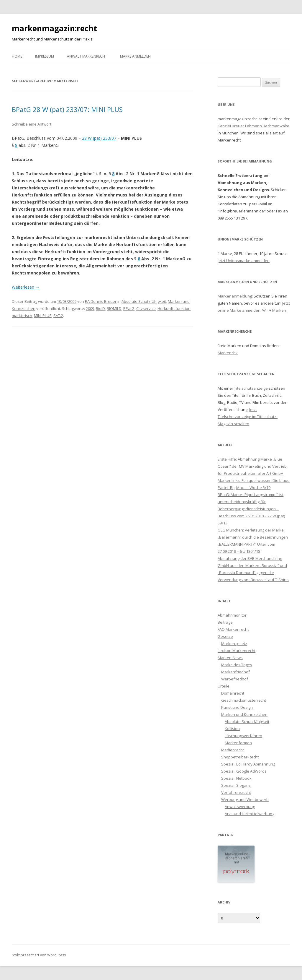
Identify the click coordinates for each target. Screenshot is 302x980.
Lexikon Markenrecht (237, 651)
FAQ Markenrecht (233, 629)
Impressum (45, 56)
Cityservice (146, 308)
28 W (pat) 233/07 (99, 138)
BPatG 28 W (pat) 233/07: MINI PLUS (67, 109)
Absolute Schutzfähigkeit (144, 301)
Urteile (224, 686)
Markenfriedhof (235, 672)
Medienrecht (233, 750)
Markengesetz (234, 643)
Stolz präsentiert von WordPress (39, 955)
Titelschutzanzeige (251, 388)
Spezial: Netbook (236, 778)
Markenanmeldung (235, 296)
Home (17, 56)
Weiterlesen (26, 287)
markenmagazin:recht (54, 28)
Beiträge (225, 622)
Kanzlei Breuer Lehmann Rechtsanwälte (253, 126)
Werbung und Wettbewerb (245, 799)
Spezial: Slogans (236, 785)
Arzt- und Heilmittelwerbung (250, 814)
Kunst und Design (237, 707)
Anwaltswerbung (240, 807)
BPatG (129, 308)
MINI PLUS (43, 316)
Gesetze (225, 636)
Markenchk (228, 353)
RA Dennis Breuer (101, 301)
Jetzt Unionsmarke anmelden (244, 261)
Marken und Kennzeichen (244, 714)
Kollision (232, 729)
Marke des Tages (237, 665)
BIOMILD (114, 308)
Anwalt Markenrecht (87, 56)
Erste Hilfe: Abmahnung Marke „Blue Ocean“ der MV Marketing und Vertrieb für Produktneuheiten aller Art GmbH (252, 466)
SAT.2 (58, 316)
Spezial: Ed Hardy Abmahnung (248, 764)
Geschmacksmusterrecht (244, 700)
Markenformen (238, 743)
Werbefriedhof (235, 679)
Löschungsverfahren (243, 736)
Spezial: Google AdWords (244, 771)
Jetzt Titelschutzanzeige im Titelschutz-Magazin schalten (248, 417)
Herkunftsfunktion (174, 308)
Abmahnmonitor (232, 615)
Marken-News (230, 658)
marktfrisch (22, 316)
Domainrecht (233, 693)
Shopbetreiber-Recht (240, 757)
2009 (90, 308)
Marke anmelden (135, 56)
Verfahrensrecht (236, 792)
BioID (100, 308)
